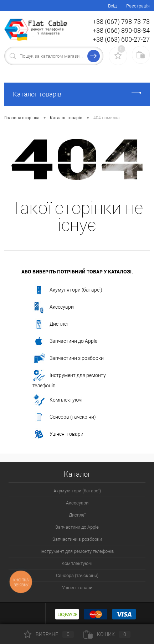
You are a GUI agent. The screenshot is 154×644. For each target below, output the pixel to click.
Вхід (112, 6)
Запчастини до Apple (65, 341)
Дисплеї (50, 324)
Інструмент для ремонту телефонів (69, 379)
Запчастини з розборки (68, 358)
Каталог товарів (77, 94)
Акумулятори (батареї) (67, 290)
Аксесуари (53, 307)
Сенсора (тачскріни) (64, 417)
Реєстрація (138, 6)
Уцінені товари (58, 434)
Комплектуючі (57, 400)
